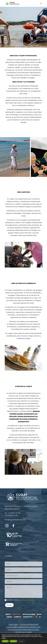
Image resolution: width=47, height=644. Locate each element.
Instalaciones (29, 615)
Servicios (17, 615)
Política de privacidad (29, 625)
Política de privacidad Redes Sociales (23, 630)
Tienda (9, 617)
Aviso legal (13, 625)
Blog (39, 615)
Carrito (18, 617)
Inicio (8, 615)
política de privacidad (27, 600)
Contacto (28, 617)
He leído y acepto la (20, 600)
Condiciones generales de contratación (24, 627)
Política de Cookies (24, 632)
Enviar (9, 605)
